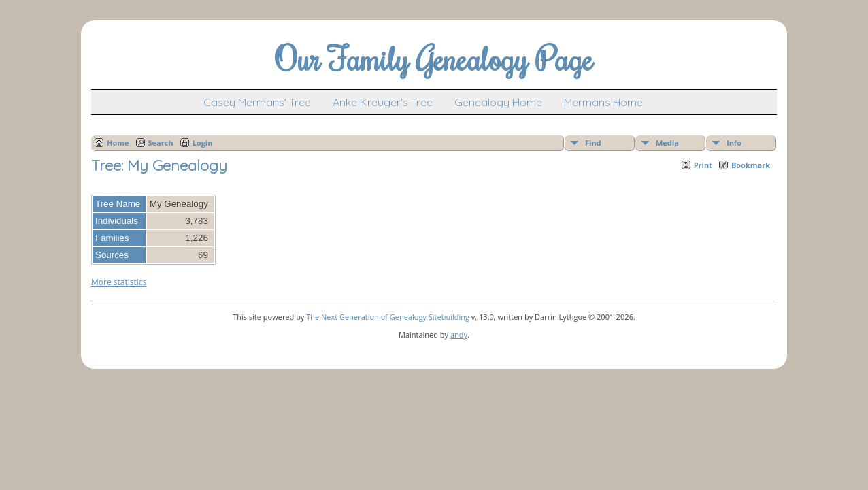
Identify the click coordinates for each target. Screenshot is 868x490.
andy (459, 334)
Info (734, 143)
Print (703, 165)
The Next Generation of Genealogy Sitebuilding (388, 317)
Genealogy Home (498, 102)
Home (118, 143)
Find (593, 143)
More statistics (119, 282)
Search (161, 143)
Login (203, 143)
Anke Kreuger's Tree (383, 102)
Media (667, 143)
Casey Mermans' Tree (257, 102)
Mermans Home (603, 102)
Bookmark (751, 165)
